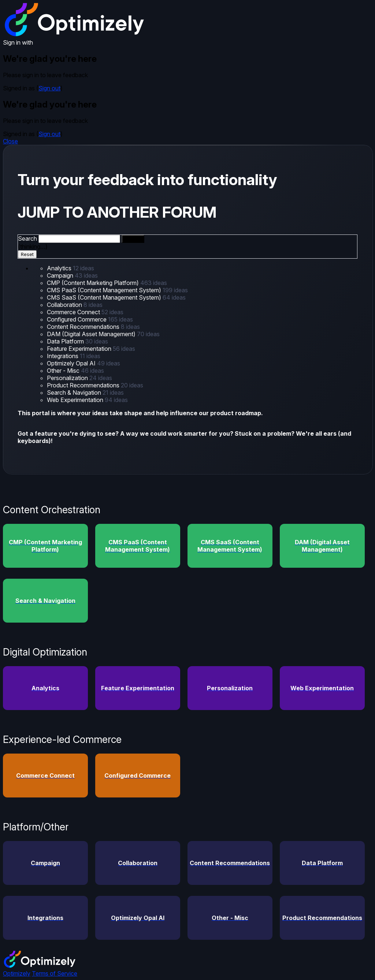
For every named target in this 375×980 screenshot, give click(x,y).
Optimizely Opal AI (72, 363)
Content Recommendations (84, 327)
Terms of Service (55, 973)
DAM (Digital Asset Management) (92, 334)
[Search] (133, 239)
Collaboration (65, 305)
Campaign (61, 275)
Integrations (63, 356)
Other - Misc (64, 371)
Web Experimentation (76, 400)
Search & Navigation (75, 393)
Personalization (68, 378)
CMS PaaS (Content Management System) (105, 290)
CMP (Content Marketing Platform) (94, 283)
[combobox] (79, 239)
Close (10, 141)
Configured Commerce (77, 319)
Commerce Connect (74, 312)
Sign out (49, 88)
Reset (27, 254)
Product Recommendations (84, 385)
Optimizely (17, 973)
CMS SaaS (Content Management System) (105, 297)
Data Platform (66, 341)
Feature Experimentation (80, 349)
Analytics (60, 268)
